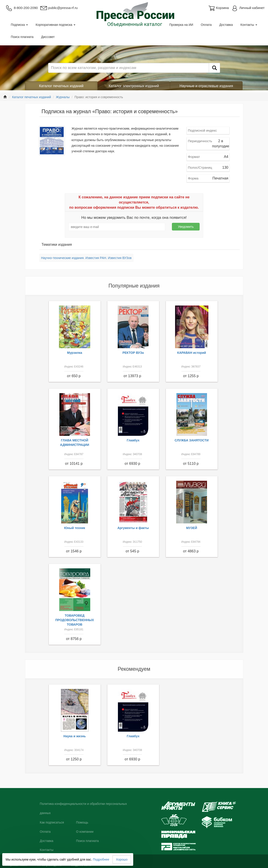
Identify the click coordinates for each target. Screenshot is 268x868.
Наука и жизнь (75, 736)
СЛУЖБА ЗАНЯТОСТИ (192, 440)
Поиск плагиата (22, 37)
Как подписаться (52, 822)
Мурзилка (75, 353)
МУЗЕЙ (192, 528)
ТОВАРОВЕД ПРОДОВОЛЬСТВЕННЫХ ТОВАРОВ (75, 620)
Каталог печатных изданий (61, 86)
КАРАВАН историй (192, 353)
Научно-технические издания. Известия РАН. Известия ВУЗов (86, 258)
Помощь (82, 822)
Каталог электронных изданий (134, 86)
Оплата (206, 25)
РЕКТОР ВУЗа (133, 353)
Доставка (226, 25)
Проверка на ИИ (181, 25)
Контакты (249, 25)
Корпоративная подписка (55, 25)
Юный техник (75, 528)
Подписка (19, 25)
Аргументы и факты (133, 528)
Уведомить (186, 227)
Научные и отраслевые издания (206, 86)
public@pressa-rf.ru (59, 8)
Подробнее (101, 859)
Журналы (63, 97)
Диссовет (48, 37)
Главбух (133, 440)
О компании (85, 832)
